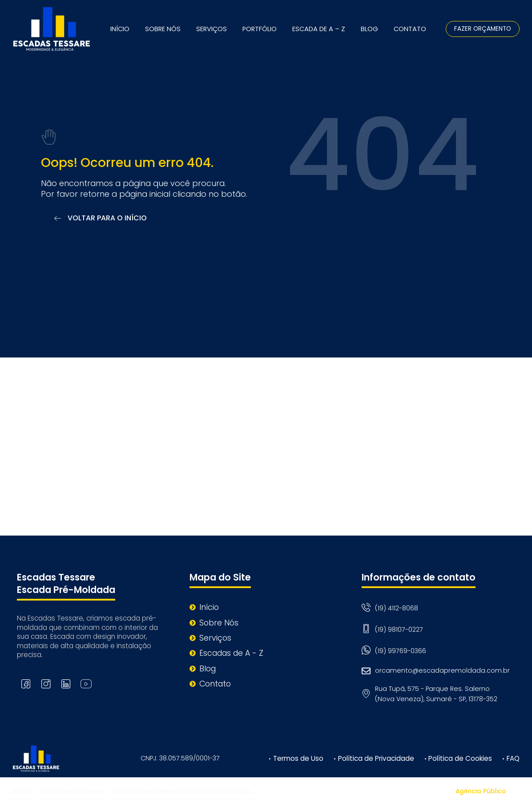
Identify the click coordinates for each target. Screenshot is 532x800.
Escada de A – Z (319, 29)
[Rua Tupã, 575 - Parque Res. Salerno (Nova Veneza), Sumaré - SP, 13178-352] (266, 447)
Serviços (212, 29)
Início (120, 29)
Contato (410, 29)
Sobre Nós (163, 29)
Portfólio (260, 29)
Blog (369, 29)
